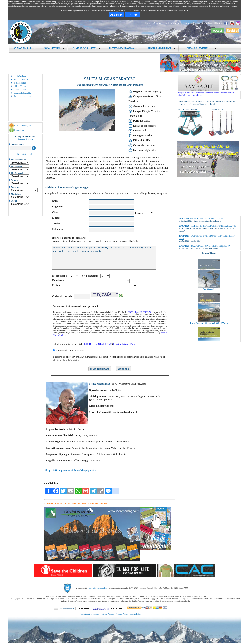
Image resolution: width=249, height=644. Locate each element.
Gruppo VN (175, 23)
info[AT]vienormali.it (98, 588)
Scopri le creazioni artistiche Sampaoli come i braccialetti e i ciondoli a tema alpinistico (209, 93)
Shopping (188, 23)
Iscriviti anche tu (21, 79)
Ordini (218, 23)
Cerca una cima (20, 89)
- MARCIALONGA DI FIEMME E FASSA (205, 246)
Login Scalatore (20, 76)
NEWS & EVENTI (200, 48)
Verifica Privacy (107, 614)
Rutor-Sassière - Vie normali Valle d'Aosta (209, 328)
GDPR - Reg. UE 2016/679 (139, 312)
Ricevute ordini (21, 130)
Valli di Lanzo (209, 260)
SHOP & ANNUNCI (161, 48)
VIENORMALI (25, 48)
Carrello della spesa (22, 125)
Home (148, 23)
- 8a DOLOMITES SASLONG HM (201, 218)
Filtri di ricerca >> (25, 154)
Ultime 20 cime (20, 86)
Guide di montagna (204, 23)
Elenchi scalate (20, 83)
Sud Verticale (209, 294)
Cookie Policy (136, 614)
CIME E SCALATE (87, 48)
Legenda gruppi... (25, 139)
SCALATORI (54, 48)
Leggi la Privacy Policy (125, 344)
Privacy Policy (122, 614)
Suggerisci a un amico (23, 96)
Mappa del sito (160, 23)
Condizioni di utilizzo (90, 614)
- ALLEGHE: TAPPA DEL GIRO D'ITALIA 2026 (207, 226)
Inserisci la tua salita (22, 93)
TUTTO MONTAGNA (124, 48)
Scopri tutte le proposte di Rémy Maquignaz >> (71, 470)
